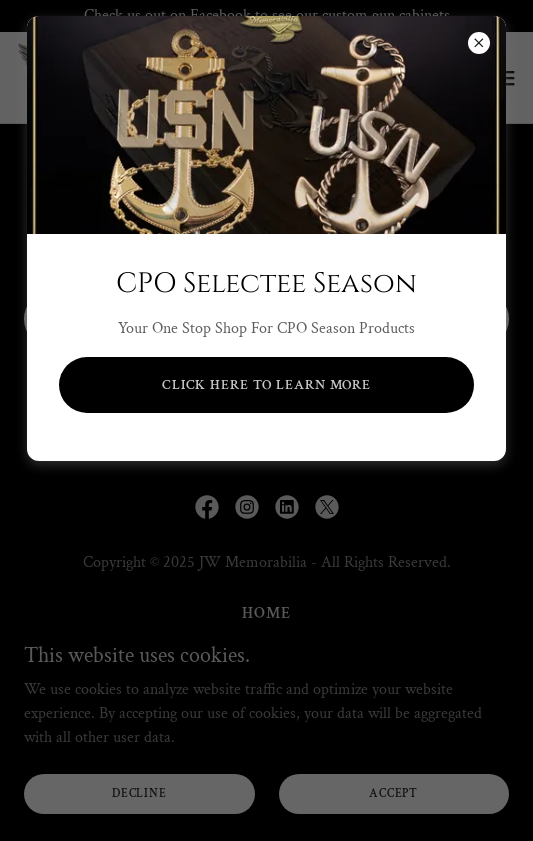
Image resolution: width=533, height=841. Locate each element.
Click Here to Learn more (266, 385)
